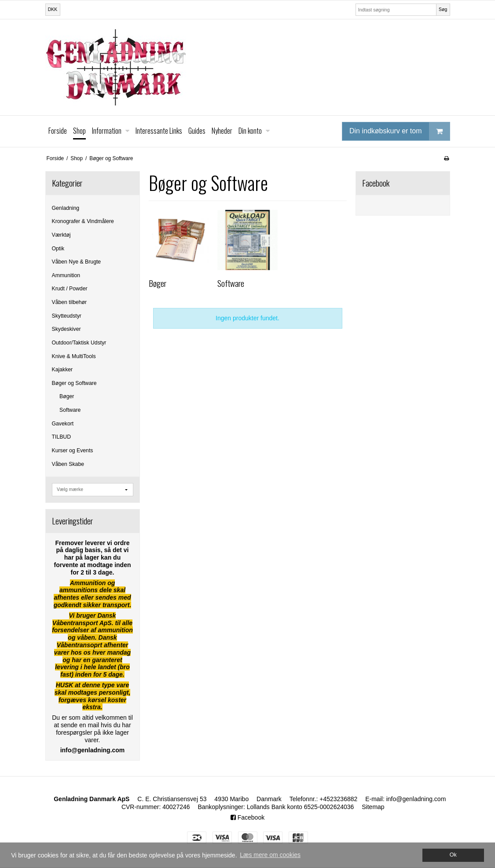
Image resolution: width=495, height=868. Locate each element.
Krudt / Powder (70, 289)
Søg (443, 9)
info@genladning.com (416, 799)
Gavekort (63, 424)
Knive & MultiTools (74, 356)
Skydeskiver (66, 329)
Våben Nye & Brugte (77, 262)
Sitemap (373, 807)
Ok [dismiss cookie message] (453, 855)
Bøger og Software (74, 383)
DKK (53, 9)
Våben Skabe (68, 464)
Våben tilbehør (70, 302)
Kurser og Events (73, 450)
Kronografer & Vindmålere (83, 221)
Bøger (67, 396)
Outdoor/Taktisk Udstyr (79, 343)
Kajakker (62, 370)
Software (70, 410)
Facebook (247, 817)
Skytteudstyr (67, 316)
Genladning (66, 208)
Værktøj (61, 235)
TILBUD (62, 437)
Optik (58, 249)
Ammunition (66, 275)
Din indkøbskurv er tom (400, 131)
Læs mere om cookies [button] (270, 855)
